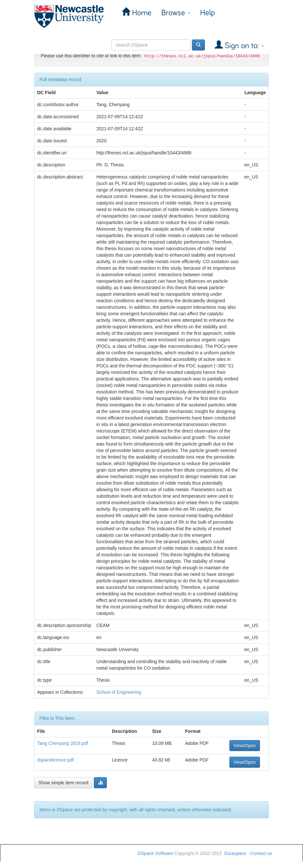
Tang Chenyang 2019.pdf (63, 743)
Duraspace (235, 853)
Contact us (261, 853)
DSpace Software (155, 853)
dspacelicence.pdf (55, 760)
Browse (176, 13)
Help (208, 13)
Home (141, 13)
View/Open (245, 746)
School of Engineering (119, 692)
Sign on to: (243, 46)
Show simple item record (63, 783)
